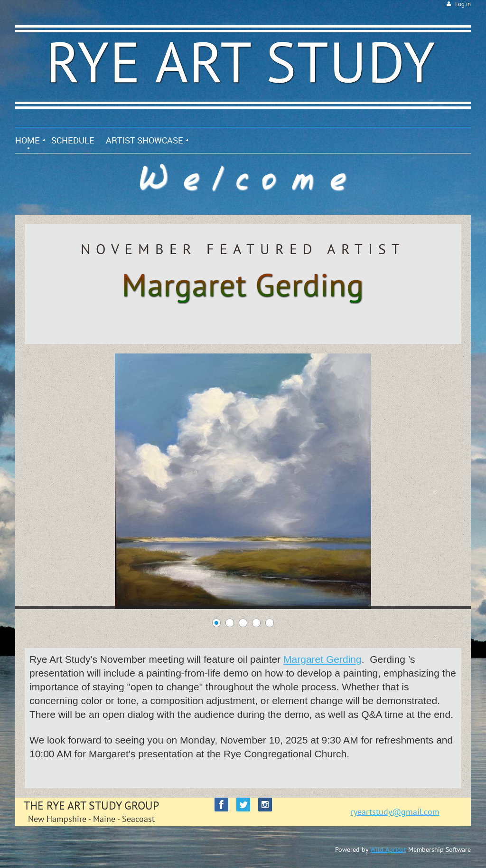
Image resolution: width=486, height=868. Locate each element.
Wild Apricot (388, 849)
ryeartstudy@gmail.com (395, 812)
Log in (463, 4)
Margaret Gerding (322, 659)
